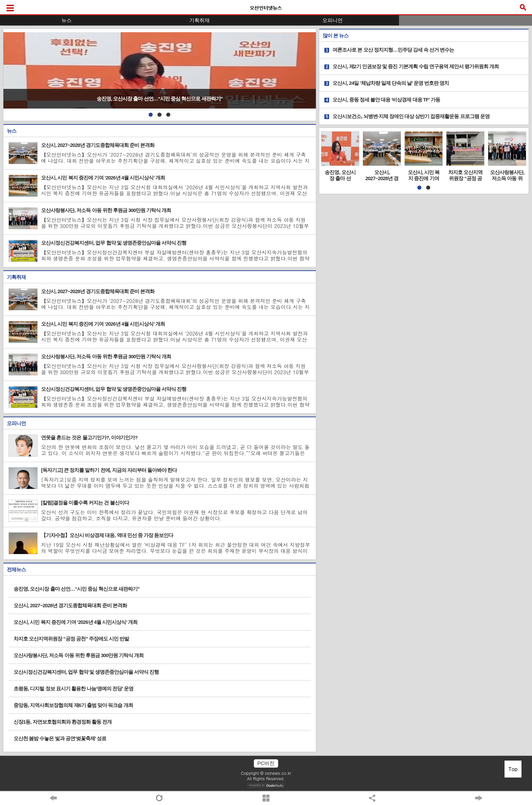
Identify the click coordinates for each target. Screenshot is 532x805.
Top (513, 769)
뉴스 (66, 20)
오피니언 (332, 20)
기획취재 (199, 20)
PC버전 (266, 763)
